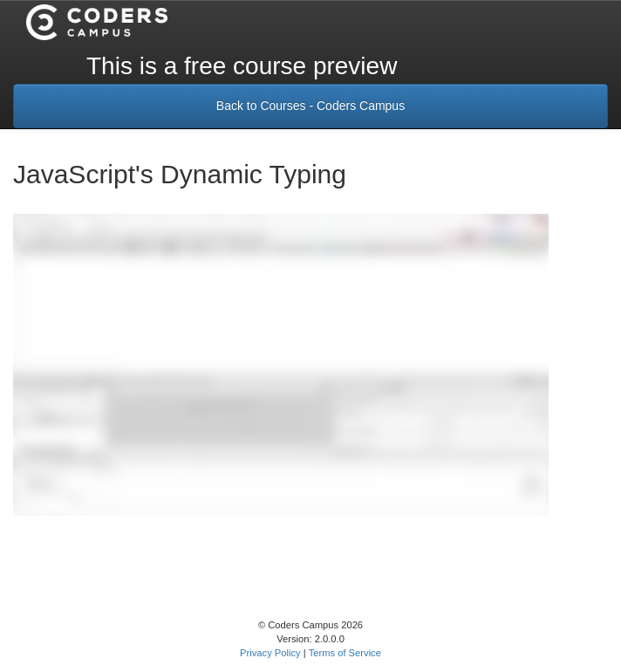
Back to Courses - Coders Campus (310, 106)
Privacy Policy (270, 653)
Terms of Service (345, 653)
